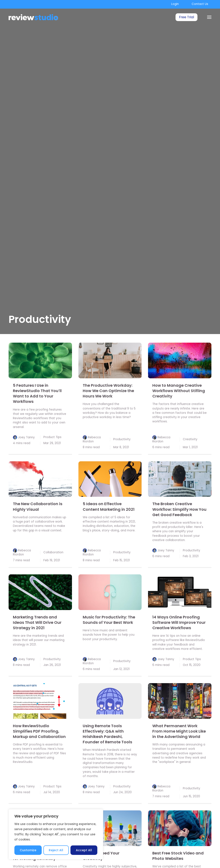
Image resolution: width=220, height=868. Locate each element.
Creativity (190, 439)
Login (175, 4)
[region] (56, 834)
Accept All (84, 850)
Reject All (56, 850)
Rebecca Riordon (92, 439)
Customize (28, 850)
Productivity (122, 439)
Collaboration (53, 552)
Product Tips (52, 437)
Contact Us (200, 4)
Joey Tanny (26, 437)
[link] (40, 360)
